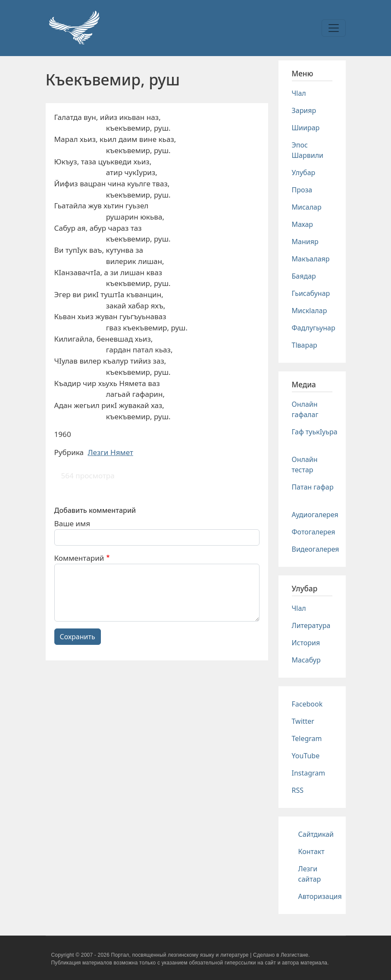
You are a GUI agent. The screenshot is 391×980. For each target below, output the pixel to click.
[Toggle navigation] (334, 28)
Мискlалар (310, 311)
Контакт (311, 851)
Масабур (306, 660)
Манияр (305, 242)
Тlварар (305, 345)
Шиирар (306, 128)
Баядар (304, 276)
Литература (311, 625)
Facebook (307, 704)
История (306, 643)
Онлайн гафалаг (305, 409)
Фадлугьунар (314, 328)
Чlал (299, 93)
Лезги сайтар (310, 874)
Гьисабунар (311, 293)
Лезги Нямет (111, 452)
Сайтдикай (316, 834)
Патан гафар (313, 487)
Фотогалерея (314, 532)
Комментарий (79, 558)
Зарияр (304, 110)
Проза (302, 190)
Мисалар (307, 207)
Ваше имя (72, 523)
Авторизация (320, 896)
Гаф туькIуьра (315, 432)
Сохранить (78, 637)
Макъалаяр (311, 259)
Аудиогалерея (315, 515)
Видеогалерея (316, 549)
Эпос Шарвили (308, 150)
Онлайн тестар (305, 465)
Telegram (307, 738)
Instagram (309, 773)
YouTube (306, 756)
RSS (298, 790)
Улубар (304, 173)
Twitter (303, 721)
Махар (303, 224)
